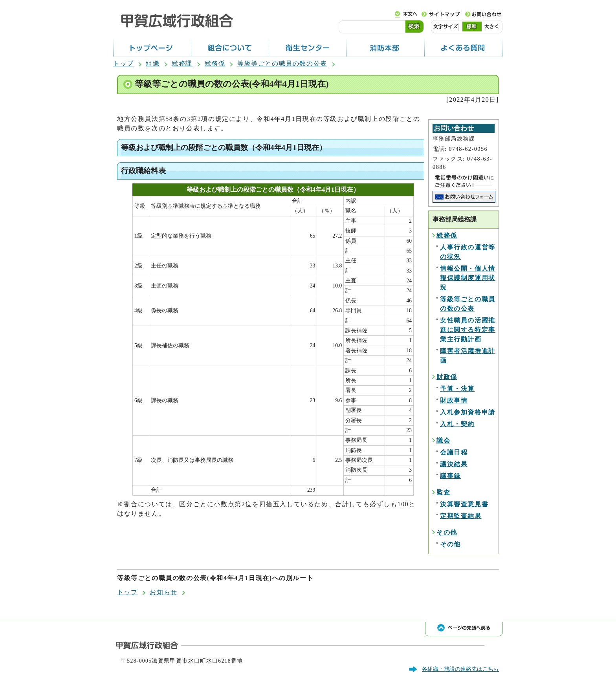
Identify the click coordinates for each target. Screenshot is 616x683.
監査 (443, 492)
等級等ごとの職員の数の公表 (282, 63)
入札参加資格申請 (468, 412)
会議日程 (454, 452)
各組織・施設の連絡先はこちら (460, 669)
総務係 (215, 63)
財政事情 (454, 400)
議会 (443, 440)
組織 (153, 63)
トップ (124, 63)
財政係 (447, 377)
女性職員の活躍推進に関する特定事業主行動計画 (468, 330)
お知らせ (163, 592)
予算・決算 (457, 389)
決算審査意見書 (464, 504)
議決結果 (454, 464)
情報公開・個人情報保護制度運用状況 (468, 278)
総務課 (182, 63)
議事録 (450, 476)
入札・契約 (457, 424)
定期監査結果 (461, 516)
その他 (447, 532)
